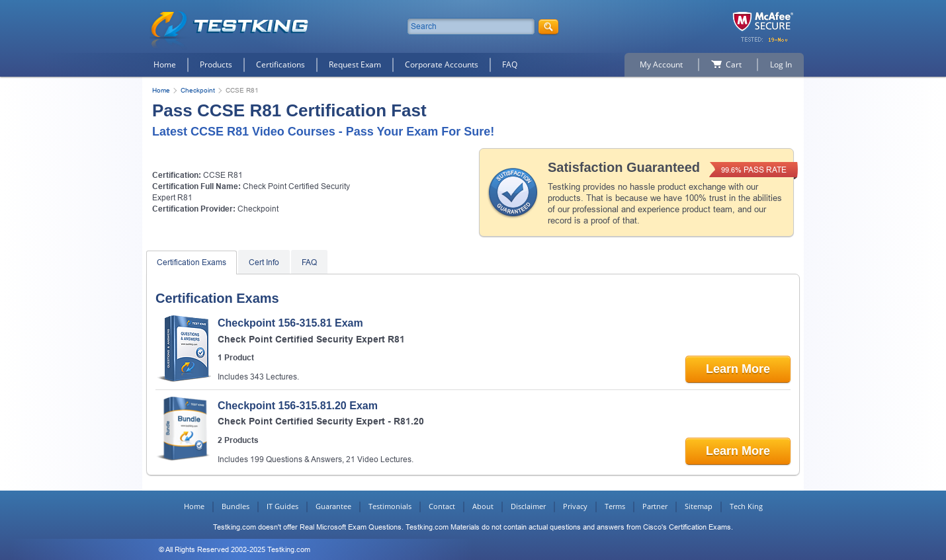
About (483, 506)
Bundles (236, 506)
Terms (615, 506)
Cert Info (264, 262)
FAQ (510, 64)
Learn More (738, 369)
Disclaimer (528, 506)
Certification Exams (192, 262)
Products (216, 64)
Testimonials (390, 506)
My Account (661, 64)
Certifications (280, 64)
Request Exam (355, 64)
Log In (781, 64)
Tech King (746, 506)
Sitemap (699, 506)
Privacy (575, 506)
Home (165, 64)
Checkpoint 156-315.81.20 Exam (298, 406)
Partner (655, 506)
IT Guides (282, 506)
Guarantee (333, 506)
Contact (442, 506)
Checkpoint (198, 90)
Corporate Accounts (442, 64)
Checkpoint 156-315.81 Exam (290, 323)
